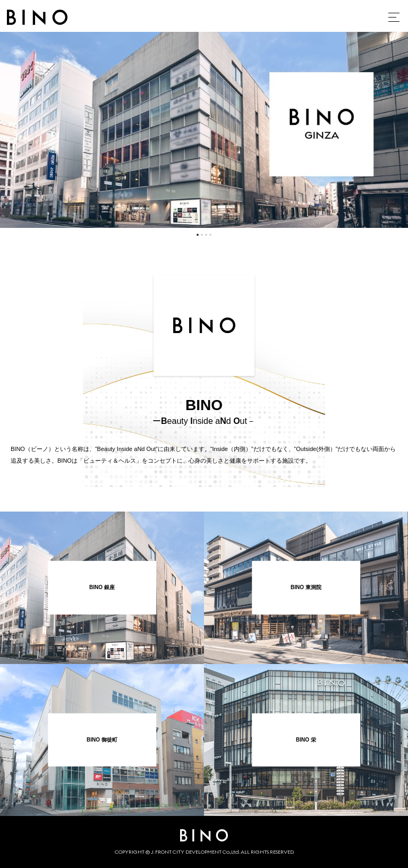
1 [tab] (198, 235)
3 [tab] (206, 235)
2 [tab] (202, 235)
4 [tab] (210, 235)
